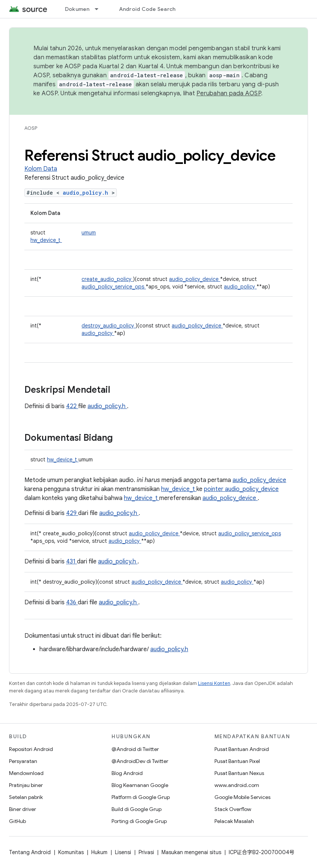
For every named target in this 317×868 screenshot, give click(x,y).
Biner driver (23, 809)
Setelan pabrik (26, 797)
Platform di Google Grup (141, 797)
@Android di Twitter (135, 749)
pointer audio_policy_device (241, 489)
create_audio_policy (107, 279)
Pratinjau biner (26, 785)
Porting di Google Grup (139, 821)
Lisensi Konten (214, 683)
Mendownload (26, 773)
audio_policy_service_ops (114, 287)
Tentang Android (30, 852)
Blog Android (127, 773)
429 (72, 513)
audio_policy (240, 287)
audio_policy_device (195, 279)
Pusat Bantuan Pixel (237, 761)
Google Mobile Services (242, 797)
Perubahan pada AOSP (229, 93)
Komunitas (71, 852)
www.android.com (237, 785)
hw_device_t (46, 240)
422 (72, 406)
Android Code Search (147, 9)
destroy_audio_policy (109, 326)
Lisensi (123, 852)
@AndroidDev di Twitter (140, 761)
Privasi (146, 852)
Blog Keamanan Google (140, 785)
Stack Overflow (233, 809)
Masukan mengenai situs (191, 852)
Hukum (99, 852)
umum (89, 233)
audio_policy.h (87, 193)
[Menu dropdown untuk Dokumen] (100, 9)
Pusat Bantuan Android (242, 749)
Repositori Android (31, 749)
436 (72, 602)
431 (72, 562)
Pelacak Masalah (234, 821)
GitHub (17, 821)
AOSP (31, 128)
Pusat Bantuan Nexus (239, 773)
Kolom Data (41, 169)
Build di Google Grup (137, 809)
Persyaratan (23, 761)
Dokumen (77, 9)
